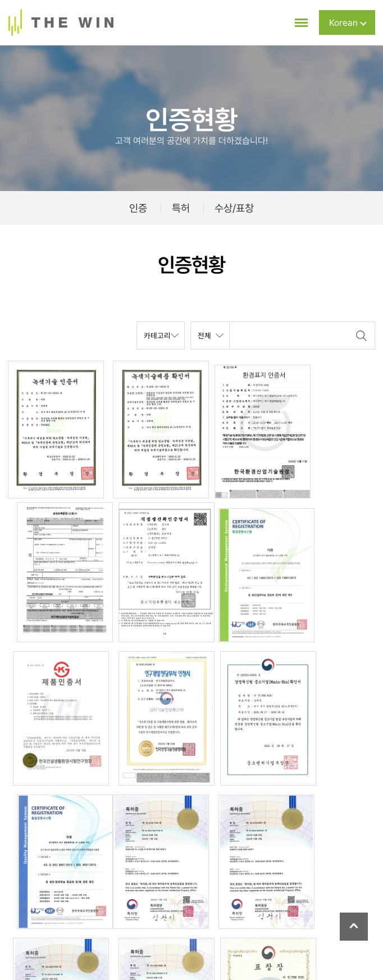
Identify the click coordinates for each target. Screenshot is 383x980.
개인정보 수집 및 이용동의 (202, 928)
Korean (348, 23)
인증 (138, 208)
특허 (181, 208)
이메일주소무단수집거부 (298, 928)
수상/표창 (234, 208)
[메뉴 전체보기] (294, 23)
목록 (23, 782)
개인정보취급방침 (116, 928)
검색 (361, 335)
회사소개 (60, 928)
